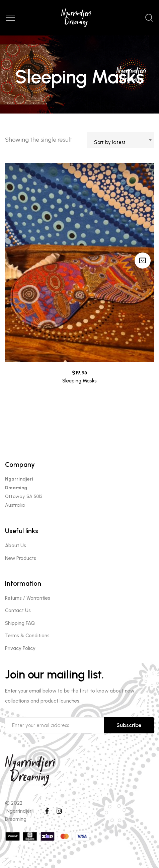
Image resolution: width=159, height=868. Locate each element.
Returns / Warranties (28, 598)
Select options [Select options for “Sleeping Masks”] (143, 261)
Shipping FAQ (20, 623)
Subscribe (129, 725)
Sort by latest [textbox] (110, 142)
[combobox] (121, 140)
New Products (21, 558)
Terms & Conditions (27, 636)
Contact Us (18, 610)
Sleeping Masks (79, 381)
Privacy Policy (20, 648)
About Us (16, 546)
